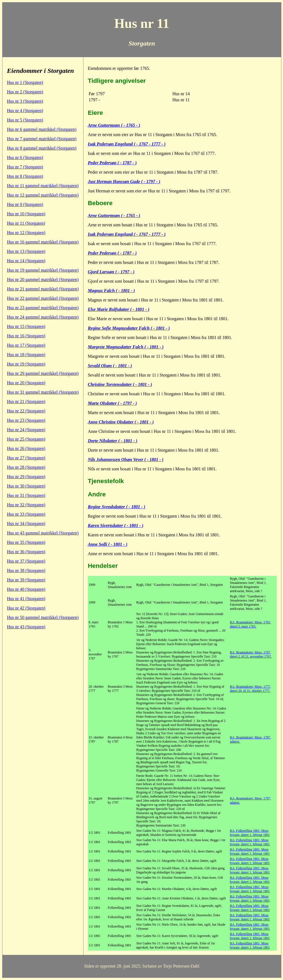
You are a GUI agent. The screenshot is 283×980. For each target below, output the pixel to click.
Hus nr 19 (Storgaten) (26, 364)
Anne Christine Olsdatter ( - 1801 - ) (121, 422)
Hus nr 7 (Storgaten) (25, 167)
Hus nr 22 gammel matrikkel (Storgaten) (43, 298)
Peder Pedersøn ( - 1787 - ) (112, 163)
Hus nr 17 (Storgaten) (26, 345)
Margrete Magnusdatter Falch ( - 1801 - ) (126, 347)
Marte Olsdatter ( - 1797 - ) (112, 403)
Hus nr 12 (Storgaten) (26, 233)
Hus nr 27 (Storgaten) (26, 458)
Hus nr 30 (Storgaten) (26, 486)
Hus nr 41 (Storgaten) (26, 599)
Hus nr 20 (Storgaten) (26, 383)
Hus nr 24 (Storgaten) (26, 430)
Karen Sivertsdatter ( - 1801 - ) (116, 525)
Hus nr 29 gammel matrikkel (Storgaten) (43, 373)
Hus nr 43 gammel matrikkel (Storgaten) (43, 533)
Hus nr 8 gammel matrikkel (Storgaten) (42, 148)
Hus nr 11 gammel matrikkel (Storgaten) (43, 186)
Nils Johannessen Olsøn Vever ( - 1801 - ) (126, 459)
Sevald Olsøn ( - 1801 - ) (110, 366)
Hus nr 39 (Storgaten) (26, 580)
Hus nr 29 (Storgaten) (26, 477)
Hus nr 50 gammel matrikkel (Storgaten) (43, 617)
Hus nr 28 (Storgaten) (26, 467)
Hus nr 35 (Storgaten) (26, 542)
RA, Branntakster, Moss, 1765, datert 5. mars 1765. (251, 624)
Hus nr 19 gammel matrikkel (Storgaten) (43, 270)
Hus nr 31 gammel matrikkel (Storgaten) (43, 392)
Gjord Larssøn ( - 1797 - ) (111, 272)
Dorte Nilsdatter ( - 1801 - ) (113, 441)
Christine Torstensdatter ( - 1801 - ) (120, 384)
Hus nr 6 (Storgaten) (25, 157)
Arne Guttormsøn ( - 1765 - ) (114, 125)
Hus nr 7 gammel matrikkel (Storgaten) (42, 139)
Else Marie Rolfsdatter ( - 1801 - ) (119, 309)
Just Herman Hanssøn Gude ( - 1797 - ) (124, 182)
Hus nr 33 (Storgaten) (26, 514)
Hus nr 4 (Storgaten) (25, 111)
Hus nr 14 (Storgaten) (26, 261)
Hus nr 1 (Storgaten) (25, 82)
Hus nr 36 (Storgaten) (26, 552)
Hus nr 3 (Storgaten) (25, 101)
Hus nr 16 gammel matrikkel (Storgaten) (43, 242)
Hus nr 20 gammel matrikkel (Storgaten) (43, 280)
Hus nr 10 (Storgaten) (26, 214)
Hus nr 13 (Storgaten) (26, 251)
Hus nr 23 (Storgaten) (26, 420)
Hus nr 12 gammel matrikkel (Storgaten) (43, 195)
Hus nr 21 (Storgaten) (26, 402)
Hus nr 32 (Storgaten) (26, 505)
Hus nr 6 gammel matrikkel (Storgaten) (42, 129)
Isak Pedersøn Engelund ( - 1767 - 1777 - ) (127, 144)
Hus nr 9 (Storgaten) (25, 204)
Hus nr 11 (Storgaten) (26, 223)
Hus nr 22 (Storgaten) (26, 411)
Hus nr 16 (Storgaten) (26, 336)
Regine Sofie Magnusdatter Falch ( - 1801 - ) (129, 328)
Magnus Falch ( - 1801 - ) (112, 291)
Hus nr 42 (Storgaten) (26, 608)
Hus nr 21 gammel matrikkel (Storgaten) (43, 289)
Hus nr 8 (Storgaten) (25, 176)
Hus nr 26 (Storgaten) (26, 448)
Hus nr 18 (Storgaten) (26, 355)
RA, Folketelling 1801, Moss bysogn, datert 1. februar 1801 (250, 833)
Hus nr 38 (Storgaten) (26, 570)
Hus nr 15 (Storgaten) (26, 326)
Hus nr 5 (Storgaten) (25, 120)
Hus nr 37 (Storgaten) (26, 561)
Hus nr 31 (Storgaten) (26, 495)
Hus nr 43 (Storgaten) (26, 627)
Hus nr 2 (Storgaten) (25, 92)
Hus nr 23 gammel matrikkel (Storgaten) (43, 308)
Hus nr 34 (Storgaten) (26, 524)
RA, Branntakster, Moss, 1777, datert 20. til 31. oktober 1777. (251, 689)
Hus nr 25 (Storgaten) (26, 439)
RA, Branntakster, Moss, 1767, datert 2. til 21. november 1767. (251, 654)
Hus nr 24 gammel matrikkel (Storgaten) (43, 317)
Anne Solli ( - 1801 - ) (108, 544)
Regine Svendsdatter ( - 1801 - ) (117, 507)
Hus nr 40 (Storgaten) (26, 589)
